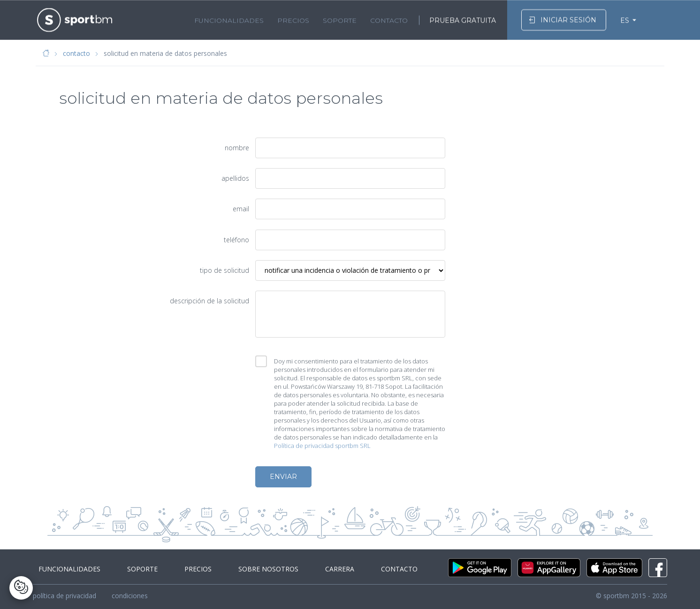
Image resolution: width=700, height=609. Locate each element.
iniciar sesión (563, 18)
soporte (340, 19)
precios (293, 19)
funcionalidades (229, 19)
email (241, 209)
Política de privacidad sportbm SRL (322, 446)
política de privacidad (65, 596)
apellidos (235, 178)
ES (625, 19)
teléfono (236, 240)
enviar (283, 477)
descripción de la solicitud (209, 301)
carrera (310, 569)
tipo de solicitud (224, 270)
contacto (389, 19)
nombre (237, 148)
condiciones (130, 596)
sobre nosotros (245, 569)
